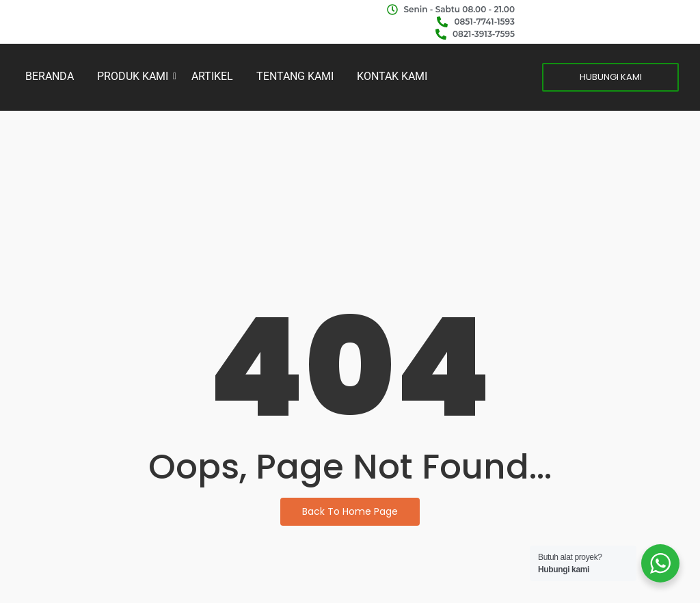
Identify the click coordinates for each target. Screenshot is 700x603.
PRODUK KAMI (135, 76)
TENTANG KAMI (295, 76)
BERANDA (50, 76)
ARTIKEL (212, 76)
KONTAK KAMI (392, 76)
